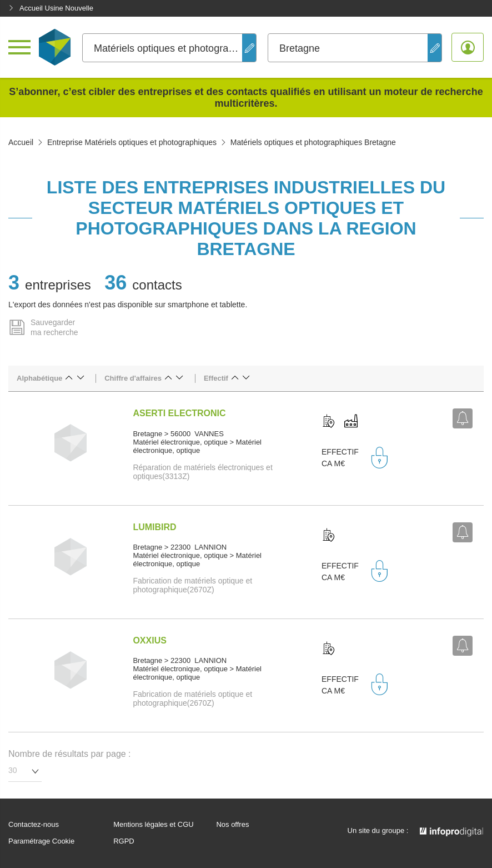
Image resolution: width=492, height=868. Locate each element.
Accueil (21, 142)
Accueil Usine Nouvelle (51, 8)
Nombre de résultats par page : (70, 754)
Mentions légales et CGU (154, 825)
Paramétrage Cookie (41, 841)
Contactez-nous (34, 825)
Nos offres (232, 825)
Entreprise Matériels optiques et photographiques (132, 142)
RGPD (124, 841)
